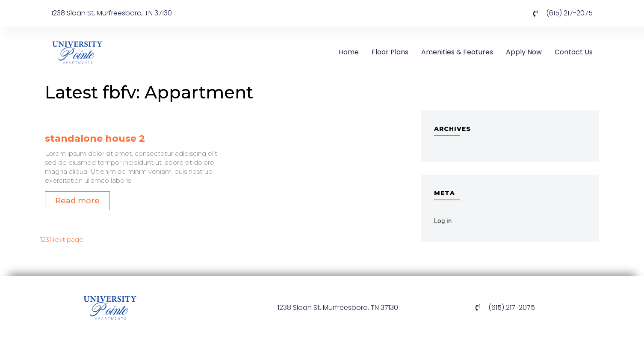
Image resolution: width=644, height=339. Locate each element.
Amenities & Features (457, 52)
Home (349, 52)
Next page (66, 239)
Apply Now (524, 52)
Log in (443, 221)
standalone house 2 (95, 138)
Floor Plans (390, 52)
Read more (77, 201)
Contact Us (574, 52)
